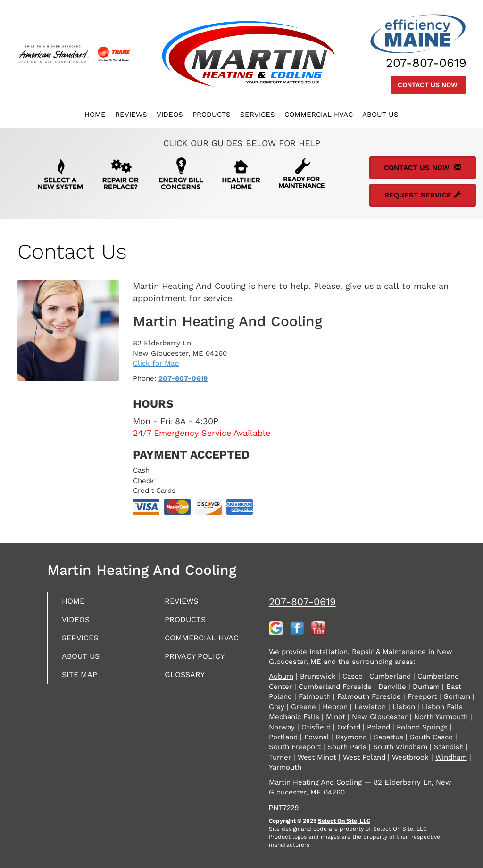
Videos (170, 115)
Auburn (281, 676)
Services (258, 115)
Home (95, 115)
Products (212, 115)
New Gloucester (380, 717)
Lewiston (370, 707)
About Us (380, 115)
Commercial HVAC (319, 115)
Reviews (131, 115)
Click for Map (156, 363)
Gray (277, 707)
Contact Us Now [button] (429, 85)
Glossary (187, 689)
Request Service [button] (423, 195)
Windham (451, 757)
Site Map (81, 689)
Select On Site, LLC (344, 821)
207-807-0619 (183, 378)
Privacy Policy (198, 669)
